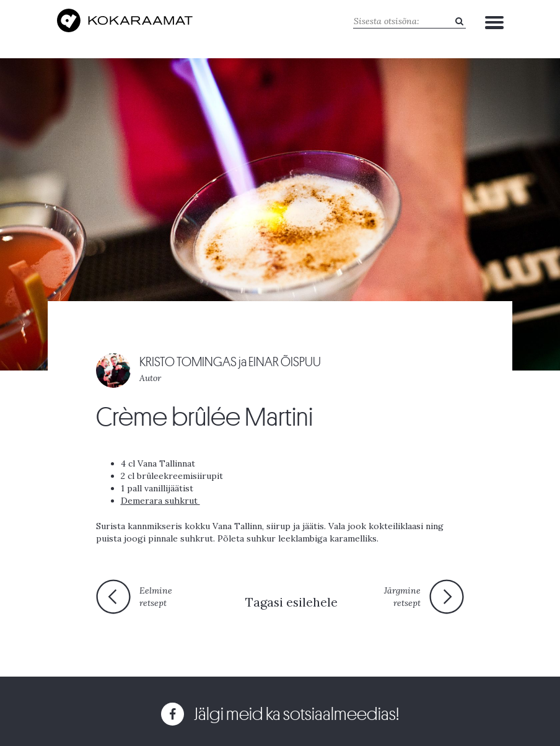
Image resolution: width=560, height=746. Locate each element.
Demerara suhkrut (160, 501)
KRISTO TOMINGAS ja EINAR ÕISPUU (230, 362)
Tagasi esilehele (291, 602)
